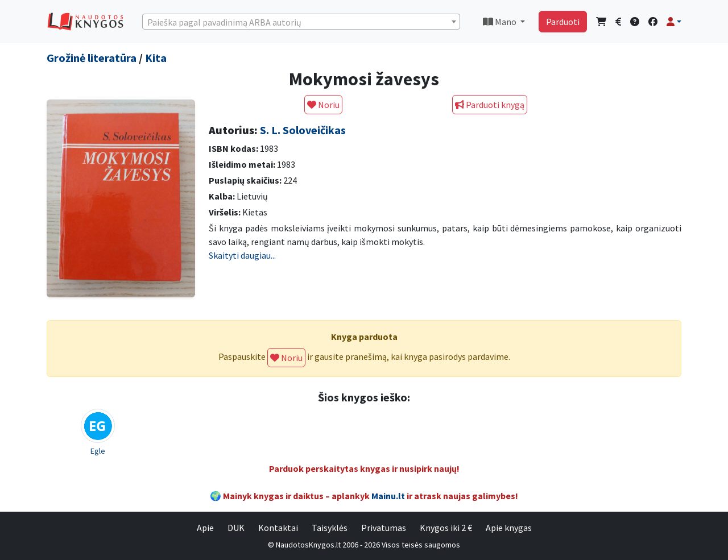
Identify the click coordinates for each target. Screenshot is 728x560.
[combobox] (301, 22)
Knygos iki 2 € (446, 528)
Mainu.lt (388, 496)
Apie (205, 528)
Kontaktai (278, 528)
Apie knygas (509, 528)
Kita (156, 58)
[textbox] (301, 22)
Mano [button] (500, 22)
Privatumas (384, 528)
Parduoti (563, 22)
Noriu (323, 105)
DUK (236, 528)
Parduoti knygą (490, 105)
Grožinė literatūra (92, 58)
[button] (674, 22)
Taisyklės (330, 528)
